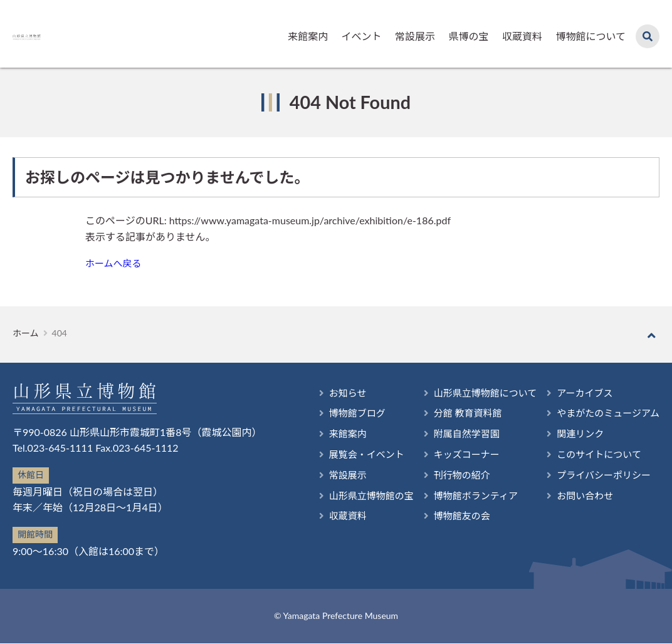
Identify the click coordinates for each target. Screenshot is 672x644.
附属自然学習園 (455, 434)
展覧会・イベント (350, 456)
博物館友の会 (450, 522)
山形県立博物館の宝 (355, 500)
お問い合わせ (585, 500)
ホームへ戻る (115, 263)
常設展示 (415, 36)
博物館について (591, 36)
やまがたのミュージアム (605, 413)
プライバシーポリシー (600, 478)
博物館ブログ (340, 413)
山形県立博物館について (475, 391)
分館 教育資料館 (456, 413)
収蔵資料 (522, 36)
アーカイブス (580, 391)
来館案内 (308, 36)
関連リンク (575, 434)
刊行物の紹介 (450, 478)
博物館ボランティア (465, 500)
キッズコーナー (455, 456)
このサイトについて (595, 456)
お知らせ (330, 391)
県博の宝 (468, 36)
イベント (362, 36)
